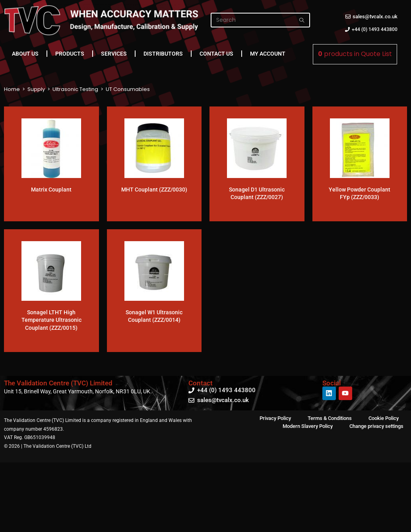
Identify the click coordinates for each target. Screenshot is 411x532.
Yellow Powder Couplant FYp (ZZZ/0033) (360, 193)
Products (70, 54)
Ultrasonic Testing (75, 89)
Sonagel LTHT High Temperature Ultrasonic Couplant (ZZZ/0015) (51, 320)
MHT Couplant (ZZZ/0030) (154, 190)
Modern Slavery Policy (308, 426)
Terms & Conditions (330, 418)
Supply (36, 89)
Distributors (163, 54)
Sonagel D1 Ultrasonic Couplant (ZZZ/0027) (257, 193)
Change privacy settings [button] (376, 426)
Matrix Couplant (51, 190)
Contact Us (216, 54)
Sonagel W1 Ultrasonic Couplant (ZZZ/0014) (154, 316)
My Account (268, 54)
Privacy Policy (275, 418)
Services (114, 54)
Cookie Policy (384, 418)
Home (12, 89)
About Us (25, 54)
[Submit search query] (302, 20)
